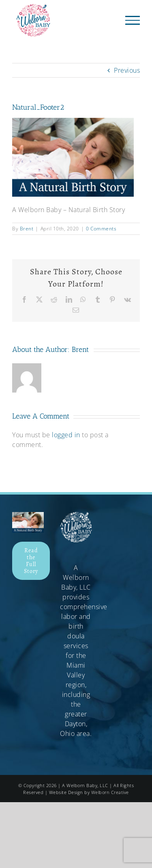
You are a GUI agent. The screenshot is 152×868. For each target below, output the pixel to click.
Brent (27, 229)
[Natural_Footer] (28, 515)
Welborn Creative (110, 792)
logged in (66, 435)
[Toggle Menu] (133, 20)
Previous (127, 70)
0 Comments (101, 229)
